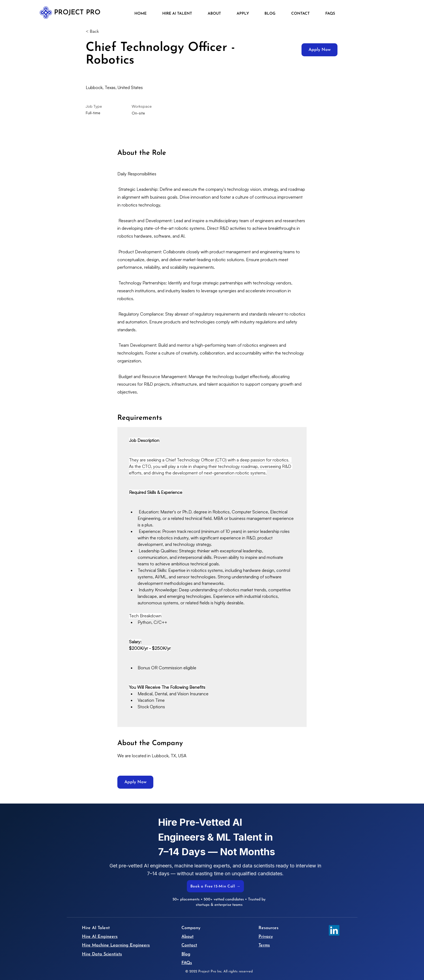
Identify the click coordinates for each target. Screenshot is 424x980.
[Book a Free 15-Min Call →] (215, 886)
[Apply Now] (319, 50)
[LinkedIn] (334, 930)
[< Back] (105, 32)
